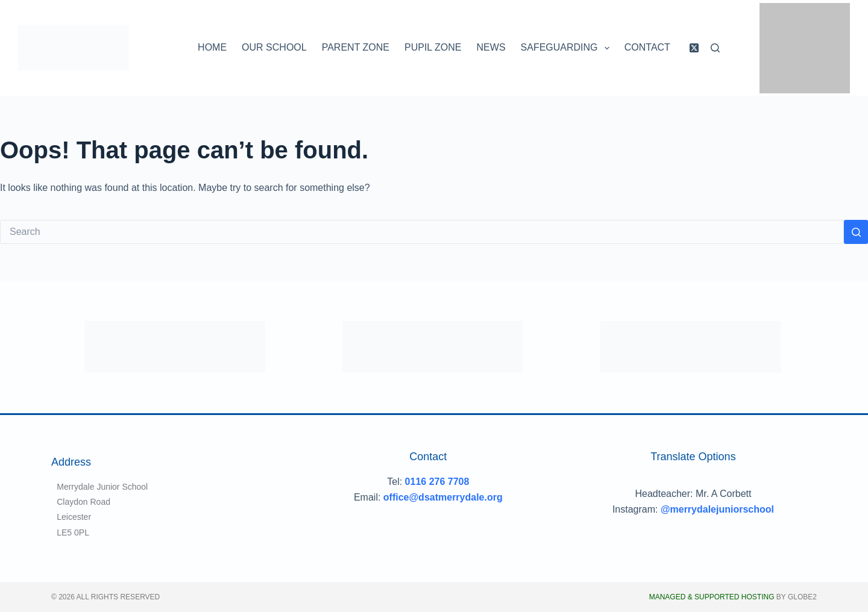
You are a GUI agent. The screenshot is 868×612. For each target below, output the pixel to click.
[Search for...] (422, 232)
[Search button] (856, 232)
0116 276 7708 (437, 482)
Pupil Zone (433, 47)
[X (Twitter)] (694, 48)
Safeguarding (568, 48)
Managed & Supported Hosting (712, 597)
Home (212, 47)
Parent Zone (356, 47)
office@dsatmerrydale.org (443, 497)
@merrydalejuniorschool (717, 509)
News (491, 47)
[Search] (715, 48)
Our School (274, 47)
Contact (647, 47)
